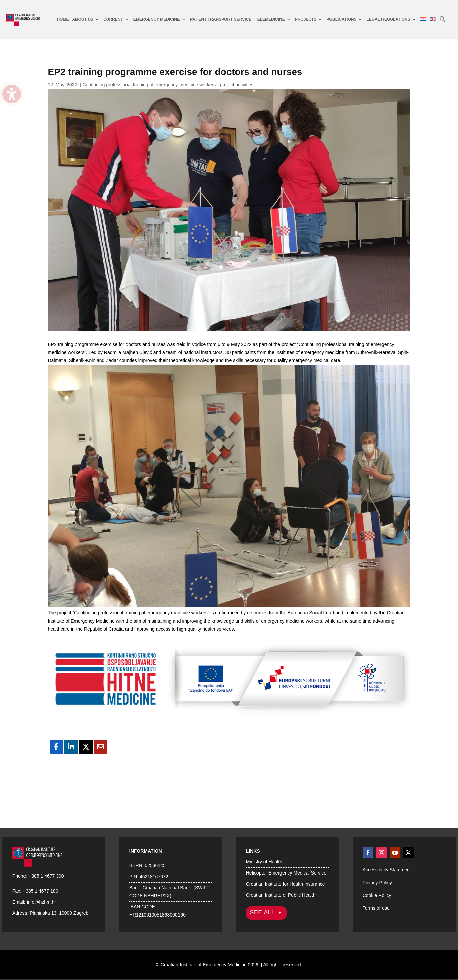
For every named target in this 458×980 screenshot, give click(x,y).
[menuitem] (63, 20)
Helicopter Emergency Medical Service (286, 873)
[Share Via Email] (101, 747)
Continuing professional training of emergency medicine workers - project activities (168, 85)
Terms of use (376, 908)
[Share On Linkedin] (71, 747)
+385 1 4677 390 (46, 876)
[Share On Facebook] (56, 747)
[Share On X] (86, 747)
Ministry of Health (264, 862)
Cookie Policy (377, 895)
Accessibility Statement (387, 870)
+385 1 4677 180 (41, 891)
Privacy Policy (377, 883)
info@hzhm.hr (41, 902)
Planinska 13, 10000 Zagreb (59, 913)
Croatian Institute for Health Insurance (286, 884)
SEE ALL (263, 913)
